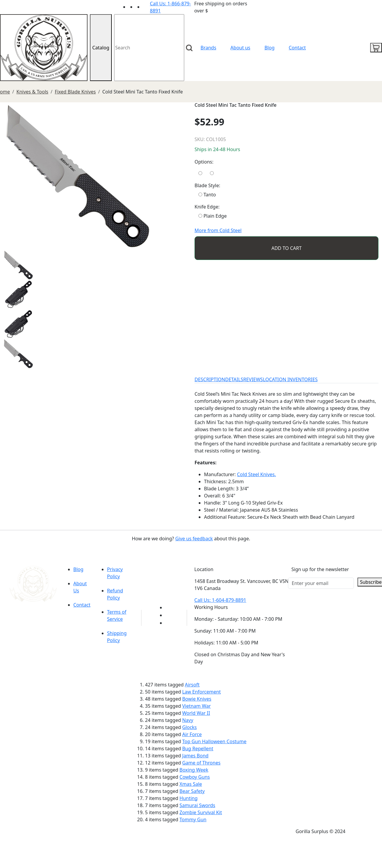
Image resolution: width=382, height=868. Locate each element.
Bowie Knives (197, 699)
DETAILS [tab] (234, 379)
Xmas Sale (191, 784)
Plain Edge (213, 216)
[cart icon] (376, 48)
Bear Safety (192, 791)
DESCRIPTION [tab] (210, 379)
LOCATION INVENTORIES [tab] (290, 379)
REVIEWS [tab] (253, 379)
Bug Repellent (198, 749)
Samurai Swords (197, 805)
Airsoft (192, 685)
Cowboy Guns (195, 777)
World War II (196, 713)
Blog (269, 48)
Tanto (207, 195)
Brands (208, 48)
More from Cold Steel (218, 230)
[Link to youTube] (169, 607)
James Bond (195, 756)
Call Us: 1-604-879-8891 (220, 600)
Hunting (188, 798)
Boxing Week (194, 770)
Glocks (189, 727)
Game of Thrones (201, 763)
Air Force (192, 734)
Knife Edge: (207, 207)
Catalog (101, 48)
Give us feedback (194, 539)
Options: (204, 162)
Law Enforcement (201, 692)
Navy (188, 720)
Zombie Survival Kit (201, 812)
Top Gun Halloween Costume (214, 741)
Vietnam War (196, 706)
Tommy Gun (193, 819)
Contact (297, 48)
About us (240, 48)
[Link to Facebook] (169, 615)
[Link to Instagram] (146, 7)
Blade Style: (207, 185)
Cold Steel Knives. (256, 474)
